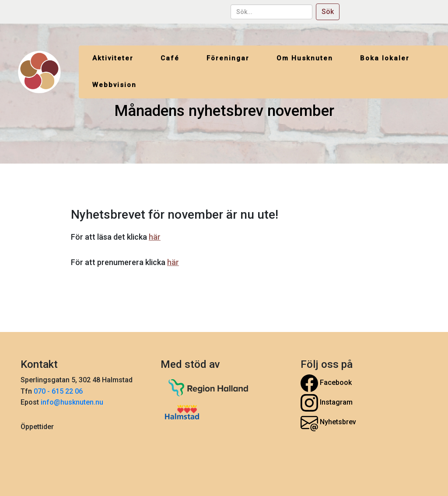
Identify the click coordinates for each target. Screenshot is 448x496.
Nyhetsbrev (328, 423)
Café (170, 58)
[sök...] (271, 12)
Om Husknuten (305, 58)
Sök (328, 12)
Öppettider (37, 427)
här (155, 237)
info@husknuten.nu (72, 402)
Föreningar (228, 58)
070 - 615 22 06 (59, 391)
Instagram (327, 403)
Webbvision (114, 85)
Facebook (326, 383)
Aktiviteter (113, 58)
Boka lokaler (385, 58)
